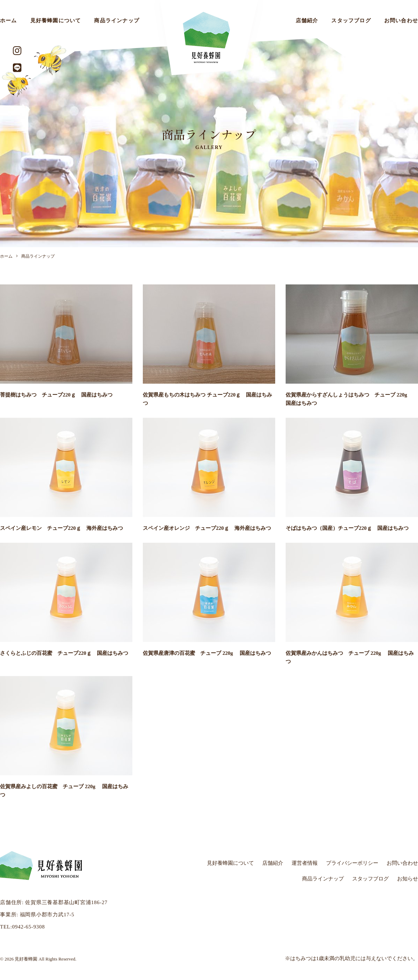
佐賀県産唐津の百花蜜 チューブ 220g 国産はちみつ (207, 653)
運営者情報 (305, 863)
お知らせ (408, 879)
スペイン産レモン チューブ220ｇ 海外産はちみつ (61, 528)
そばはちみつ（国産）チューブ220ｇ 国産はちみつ (347, 528)
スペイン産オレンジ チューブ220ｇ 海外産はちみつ (207, 528)
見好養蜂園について (56, 21)
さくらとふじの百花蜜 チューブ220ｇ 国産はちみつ (64, 653)
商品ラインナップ (117, 21)
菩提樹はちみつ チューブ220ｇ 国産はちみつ (56, 395)
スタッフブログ (351, 21)
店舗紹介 (307, 21)
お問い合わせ (402, 863)
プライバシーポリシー (352, 863)
